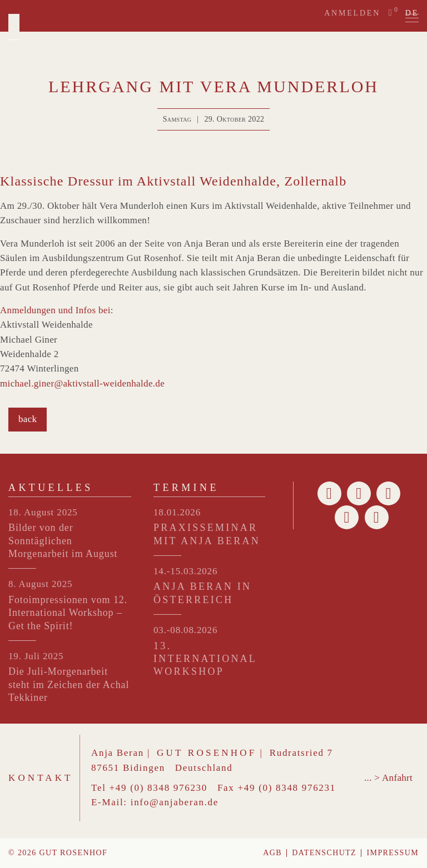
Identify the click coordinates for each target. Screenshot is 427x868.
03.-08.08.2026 (185, 630)
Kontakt (41, 778)
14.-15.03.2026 (185, 571)
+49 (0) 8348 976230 (158, 788)
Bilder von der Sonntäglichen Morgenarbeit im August (63, 541)
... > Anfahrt (388, 778)
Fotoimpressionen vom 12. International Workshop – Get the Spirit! (68, 613)
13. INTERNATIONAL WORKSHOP (205, 659)
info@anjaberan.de (175, 802)
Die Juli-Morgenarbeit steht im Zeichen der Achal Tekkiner (69, 684)
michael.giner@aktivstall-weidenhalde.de (82, 383)
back (28, 419)
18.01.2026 (177, 512)
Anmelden (352, 13)
